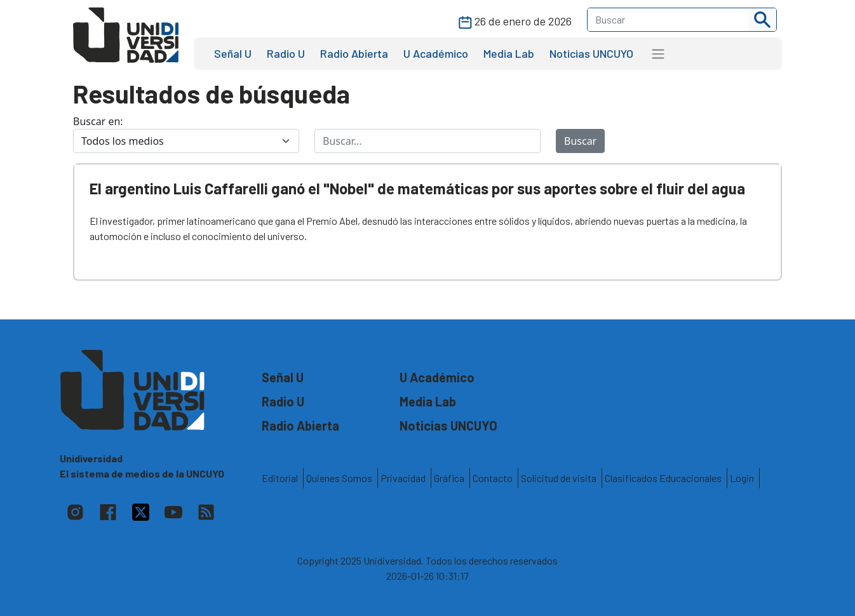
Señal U (233, 53)
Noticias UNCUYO (591, 53)
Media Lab (509, 53)
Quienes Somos (339, 478)
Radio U (286, 53)
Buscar (580, 141)
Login (742, 478)
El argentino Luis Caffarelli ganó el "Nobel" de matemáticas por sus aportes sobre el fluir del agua (417, 188)
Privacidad (403, 478)
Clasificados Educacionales (663, 478)
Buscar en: (98, 121)
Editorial (280, 478)
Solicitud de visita (559, 478)
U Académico (436, 53)
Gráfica (449, 478)
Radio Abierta (354, 53)
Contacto (493, 478)
